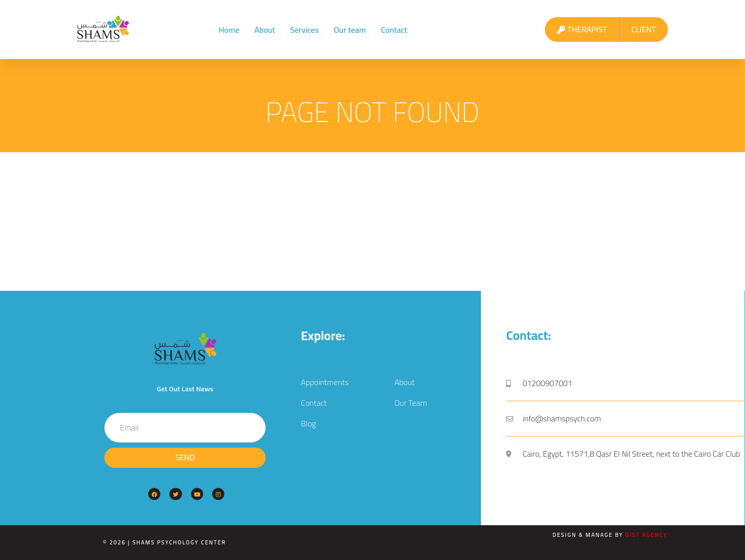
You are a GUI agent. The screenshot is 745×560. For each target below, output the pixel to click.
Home (229, 30)
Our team (350, 30)
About (265, 30)
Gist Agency (646, 535)
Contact (394, 30)
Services (305, 30)
